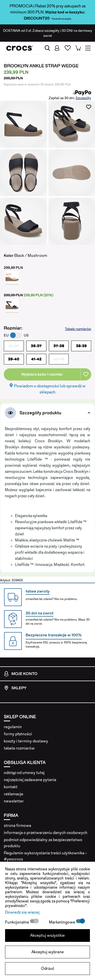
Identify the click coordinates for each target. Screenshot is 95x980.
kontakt (11, 787)
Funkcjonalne (17, 922)
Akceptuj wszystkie (48, 935)
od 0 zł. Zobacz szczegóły (31, 31)
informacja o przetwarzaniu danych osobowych (46, 833)
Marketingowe (62, 922)
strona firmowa (17, 825)
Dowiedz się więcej (22, 912)
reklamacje (14, 794)
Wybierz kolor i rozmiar (42, 374)
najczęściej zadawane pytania (30, 780)
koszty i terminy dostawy (26, 741)
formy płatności (18, 734)
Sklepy (15, 688)
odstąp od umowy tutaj (24, 773)
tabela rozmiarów (19, 748)
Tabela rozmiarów (78, 329)
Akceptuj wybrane (48, 952)
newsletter (14, 801)
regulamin (13, 727)
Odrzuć (48, 968)
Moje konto (21, 674)
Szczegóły (83, 98)
